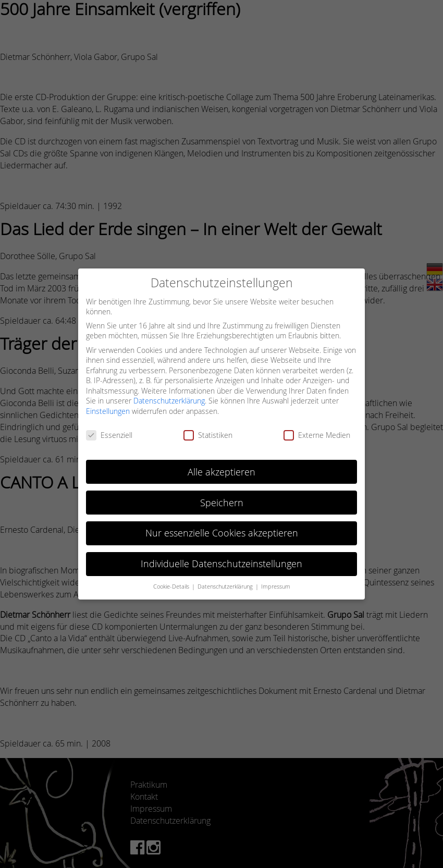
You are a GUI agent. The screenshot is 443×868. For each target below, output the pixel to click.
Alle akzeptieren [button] (221, 472)
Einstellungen (108, 411)
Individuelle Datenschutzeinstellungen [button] (221, 564)
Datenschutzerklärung (169, 401)
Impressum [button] (276, 586)
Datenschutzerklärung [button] (226, 586)
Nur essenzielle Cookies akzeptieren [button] (222, 533)
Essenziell (109, 435)
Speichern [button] (222, 503)
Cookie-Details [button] (172, 586)
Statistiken (208, 435)
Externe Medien (317, 435)
